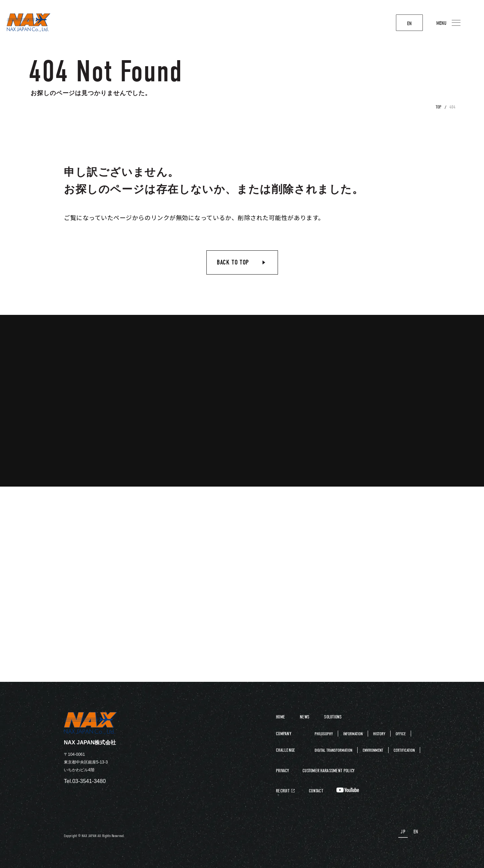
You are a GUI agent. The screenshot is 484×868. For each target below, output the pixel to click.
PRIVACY (283, 771)
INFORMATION (353, 734)
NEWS (305, 717)
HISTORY (379, 734)
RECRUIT (283, 791)
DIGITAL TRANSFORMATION (333, 750)
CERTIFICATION (404, 750)
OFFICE (401, 734)
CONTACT (316, 791)
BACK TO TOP (233, 262)
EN (401, 24)
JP (404, 832)
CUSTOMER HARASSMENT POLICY (329, 771)
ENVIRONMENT (373, 750)
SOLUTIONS (333, 717)
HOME (280, 717)
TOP (438, 107)
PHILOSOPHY (324, 734)
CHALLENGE (286, 750)
